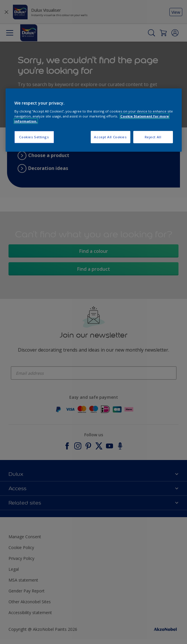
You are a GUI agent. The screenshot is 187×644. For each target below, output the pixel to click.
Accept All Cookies (110, 137)
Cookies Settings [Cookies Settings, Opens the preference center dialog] (34, 137)
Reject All (153, 137)
